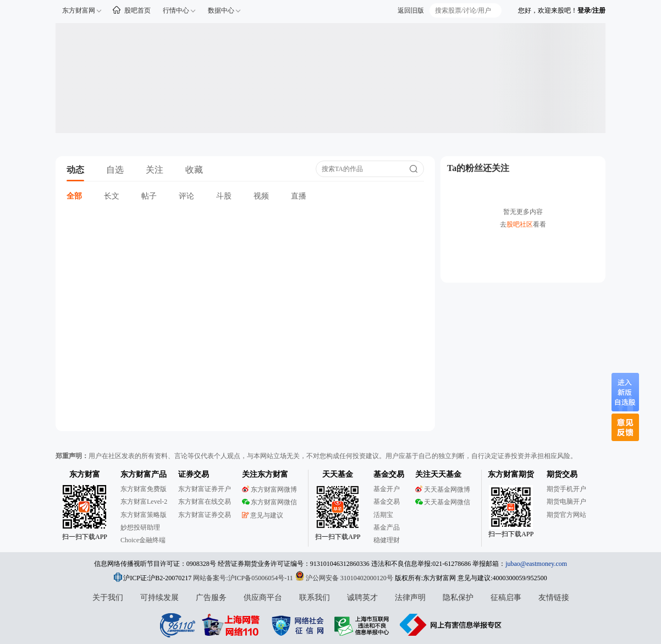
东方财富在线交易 (205, 502)
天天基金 (338, 474)
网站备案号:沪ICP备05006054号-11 (244, 578)
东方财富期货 (511, 474)
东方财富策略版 (144, 515)
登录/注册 (591, 10)
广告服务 (211, 598)
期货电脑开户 (566, 502)
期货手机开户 (566, 489)
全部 (74, 196)
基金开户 (387, 489)
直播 (299, 196)
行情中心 (176, 10)
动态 (75, 170)
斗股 (224, 196)
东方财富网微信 (269, 502)
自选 (115, 170)
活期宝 (383, 515)
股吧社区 (520, 224)
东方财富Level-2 (144, 502)
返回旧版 (411, 10)
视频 (261, 196)
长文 (112, 196)
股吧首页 (137, 10)
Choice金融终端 (143, 540)
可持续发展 (159, 598)
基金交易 (387, 502)
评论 (186, 196)
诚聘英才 (362, 598)
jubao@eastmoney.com (536, 564)
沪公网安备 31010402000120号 (344, 578)
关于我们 (108, 598)
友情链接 (554, 598)
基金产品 (387, 527)
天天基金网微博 (443, 489)
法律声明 (410, 598)
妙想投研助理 (140, 527)
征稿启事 (506, 598)
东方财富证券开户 (205, 489)
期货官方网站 (566, 515)
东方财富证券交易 (205, 515)
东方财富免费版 (144, 489)
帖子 (149, 196)
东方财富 (85, 474)
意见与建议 (263, 515)
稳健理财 (387, 540)
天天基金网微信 (443, 502)
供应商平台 (263, 598)
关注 (155, 170)
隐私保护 (458, 598)
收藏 (194, 170)
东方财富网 (79, 10)
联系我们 (315, 598)
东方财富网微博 (269, 489)
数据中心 (221, 10)
